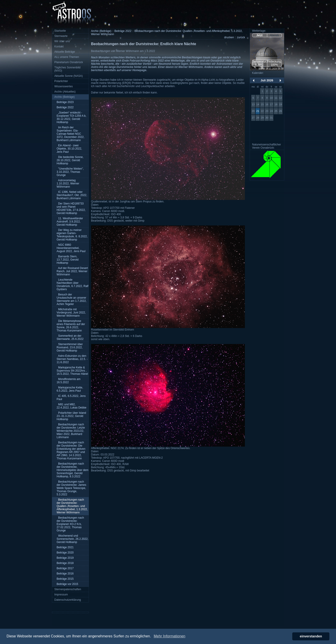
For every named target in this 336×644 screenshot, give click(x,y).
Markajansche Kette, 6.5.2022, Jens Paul (70, 389)
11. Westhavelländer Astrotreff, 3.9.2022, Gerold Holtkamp (70, 222)
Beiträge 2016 (65, 574)
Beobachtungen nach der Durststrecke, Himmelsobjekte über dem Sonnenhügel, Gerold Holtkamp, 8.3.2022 (73, 470)
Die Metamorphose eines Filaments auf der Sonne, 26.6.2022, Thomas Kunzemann (71, 326)
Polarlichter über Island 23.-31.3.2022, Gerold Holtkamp (71, 416)
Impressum (61, 595)
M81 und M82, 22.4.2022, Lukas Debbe (72, 406)
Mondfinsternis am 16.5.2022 (69, 381)
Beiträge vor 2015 (68, 584)
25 (276, 111)
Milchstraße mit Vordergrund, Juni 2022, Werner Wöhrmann (71, 313)
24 (271, 111)
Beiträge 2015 (65, 579)
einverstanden (311, 636)
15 (262, 104)
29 (262, 118)
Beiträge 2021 (65, 547)
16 (267, 104)
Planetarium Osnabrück (69, 62)
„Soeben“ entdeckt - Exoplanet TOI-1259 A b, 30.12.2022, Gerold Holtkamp (72, 117)
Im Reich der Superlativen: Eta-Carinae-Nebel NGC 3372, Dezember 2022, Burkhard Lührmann (71, 134)
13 (253, 104)
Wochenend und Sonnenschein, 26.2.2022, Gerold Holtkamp (73, 539)
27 (253, 118)
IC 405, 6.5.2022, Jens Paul (71, 398)
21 (258, 111)
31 (271, 118)
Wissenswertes (64, 86)
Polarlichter (61, 81)
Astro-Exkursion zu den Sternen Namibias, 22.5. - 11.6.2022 (72, 359)
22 (262, 111)
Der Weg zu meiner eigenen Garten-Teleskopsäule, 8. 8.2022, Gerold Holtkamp (72, 235)
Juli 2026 (267, 80)
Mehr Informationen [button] (170, 636)
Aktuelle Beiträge (65, 52)
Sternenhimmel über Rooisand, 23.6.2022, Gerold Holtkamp (70, 347)
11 (276, 98)
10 (271, 98)
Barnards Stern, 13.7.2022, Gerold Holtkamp (68, 260)
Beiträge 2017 (65, 568)
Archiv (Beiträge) (65, 97)
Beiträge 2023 (65, 102)
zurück (241, 37)
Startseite (60, 31)
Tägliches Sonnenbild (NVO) (68, 69)
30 (267, 118)
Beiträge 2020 (65, 553)
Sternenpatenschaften (68, 589)
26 (280, 111)
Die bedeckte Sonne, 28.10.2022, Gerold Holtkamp (70, 160)
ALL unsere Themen (67, 57)
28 (258, 118)
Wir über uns (62, 41)
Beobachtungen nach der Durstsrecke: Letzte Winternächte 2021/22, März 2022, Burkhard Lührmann (71, 431)
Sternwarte (61, 36)
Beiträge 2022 (65, 107)
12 (280, 98)
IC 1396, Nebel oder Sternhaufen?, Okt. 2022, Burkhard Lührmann (72, 195)
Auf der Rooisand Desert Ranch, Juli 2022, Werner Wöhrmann (72, 271)
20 (253, 111)
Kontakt (59, 47)
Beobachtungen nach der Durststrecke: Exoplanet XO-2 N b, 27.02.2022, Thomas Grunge (70, 524)
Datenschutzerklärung (68, 600)
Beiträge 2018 (65, 563)
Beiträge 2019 (65, 558)
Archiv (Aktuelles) (65, 92)
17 (271, 104)
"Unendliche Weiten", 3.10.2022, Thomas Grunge (70, 172)
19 (280, 104)
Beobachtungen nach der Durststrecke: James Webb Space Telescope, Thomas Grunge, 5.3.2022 (72, 488)
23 (267, 111)
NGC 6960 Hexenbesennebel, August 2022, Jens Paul (71, 248)
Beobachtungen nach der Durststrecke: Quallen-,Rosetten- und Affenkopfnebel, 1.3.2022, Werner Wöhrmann (72, 506)
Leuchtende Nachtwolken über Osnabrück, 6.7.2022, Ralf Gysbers (73, 284)
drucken (229, 37)
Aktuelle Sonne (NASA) (69, 76)
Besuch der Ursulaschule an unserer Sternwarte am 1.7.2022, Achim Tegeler (72, 299)
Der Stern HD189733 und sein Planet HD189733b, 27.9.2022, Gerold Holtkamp (71, 208)
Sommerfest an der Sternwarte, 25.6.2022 (70, 337)
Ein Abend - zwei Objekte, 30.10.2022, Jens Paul (69, 149)
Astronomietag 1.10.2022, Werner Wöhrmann (68, 184)
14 (258, 104)
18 (276, 104)
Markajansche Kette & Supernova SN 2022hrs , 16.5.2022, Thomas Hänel (72, 371)
